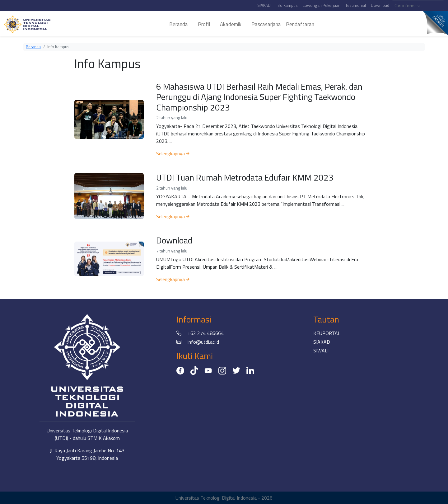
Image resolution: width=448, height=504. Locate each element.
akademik (231, 24)
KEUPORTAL (327, 333)
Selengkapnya (173, 153)
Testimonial (356, 5)
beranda (179, 24)
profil (204, 24)
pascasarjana (266, 24)
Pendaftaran (300, 24)
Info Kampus (287, 5)
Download (380, 5)
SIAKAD (264, 5)
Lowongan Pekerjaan (322, 5)
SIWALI (321, 351)
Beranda (33, 47)
